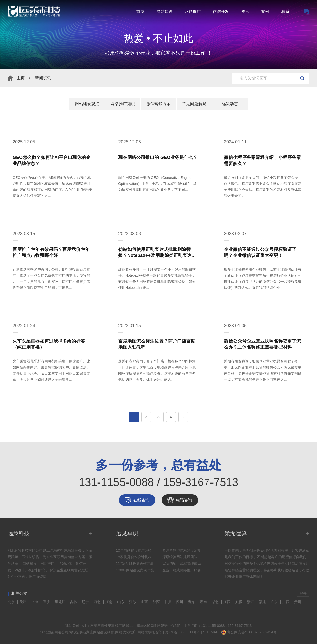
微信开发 (221, 11)
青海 (192, 602)
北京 (12, 602)
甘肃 (169, 602)
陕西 (157, 602)
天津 (23, 602)
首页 (140, 11)
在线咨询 (141, 500)
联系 (285, 11)
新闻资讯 (43, 78)
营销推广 (193, 11)
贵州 (298, 602)
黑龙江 (61, 602)
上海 (35, 602)
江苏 (133, 602)
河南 (109, 602)
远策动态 (230, 104)
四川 (180, 602)
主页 (21, 78)
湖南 (204, 602)
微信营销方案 (158, 104)
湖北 (216, 602)
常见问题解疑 (194, 104)
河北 (98, 602)
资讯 (245, 11)
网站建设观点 (87, 104)
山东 (121, 602)
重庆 (47, 602)
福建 (263, 602)
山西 (145, 602)
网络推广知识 (123, 104)
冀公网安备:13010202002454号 (252, 632)
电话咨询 (184, 500)
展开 (303, 594)
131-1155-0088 (213, 626)
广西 (286, 602)
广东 (275, 602)
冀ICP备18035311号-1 (182, 632)
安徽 (239, 602)
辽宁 (86, 602)
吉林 (74, 602)
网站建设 (165, 11)
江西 (227, 602)
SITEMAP (211, 632)
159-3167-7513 (240, 626)
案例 (265, 11)
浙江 (251, 602)
